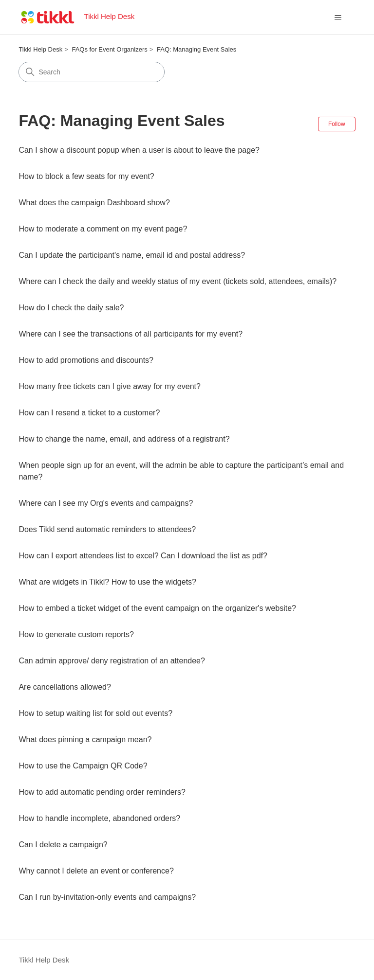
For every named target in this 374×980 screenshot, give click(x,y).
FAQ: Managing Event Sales (196, 49)
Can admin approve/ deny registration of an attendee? (112, 661)
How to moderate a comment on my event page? (103, 229)
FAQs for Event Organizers (109, 49)
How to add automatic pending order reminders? (102, 792)
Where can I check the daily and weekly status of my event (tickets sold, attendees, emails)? (178, 281)
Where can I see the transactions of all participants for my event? (131, 334)
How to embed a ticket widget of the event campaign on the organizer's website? (157, 608)
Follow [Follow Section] (337, 124)
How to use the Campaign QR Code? (83, 766)
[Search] (92, 72)
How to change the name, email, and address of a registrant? (124, 439)
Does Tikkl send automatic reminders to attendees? (107, 529)
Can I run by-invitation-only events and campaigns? (107, 897)
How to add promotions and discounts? (86, 360)
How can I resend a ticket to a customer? (89, 413)
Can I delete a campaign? (63, 845)
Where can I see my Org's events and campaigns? (106, 503)
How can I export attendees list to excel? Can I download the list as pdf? (143, 556)
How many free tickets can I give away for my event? (109, 386)
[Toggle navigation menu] (338, 18)
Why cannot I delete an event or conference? (96, 871)
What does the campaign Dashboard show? (94, 203)
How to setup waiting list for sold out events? (95, 713)
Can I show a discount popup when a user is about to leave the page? (139, 150)
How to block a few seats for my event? (86, 176)
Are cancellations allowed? (65, 687)
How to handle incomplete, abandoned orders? (99, 818)
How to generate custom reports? (76, 634)
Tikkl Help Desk (40, 49)
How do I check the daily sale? (71, 308)
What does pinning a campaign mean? (85, 739)
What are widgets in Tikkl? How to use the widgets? (107, 582)
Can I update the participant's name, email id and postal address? (132, 255)
